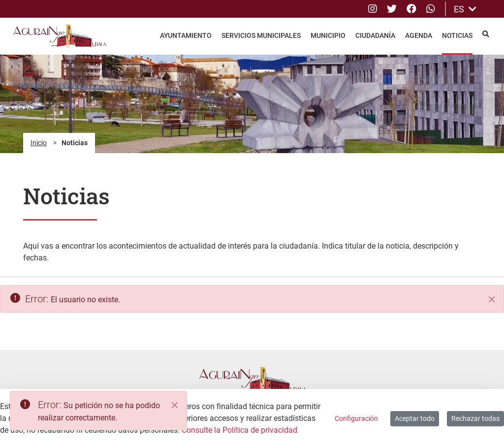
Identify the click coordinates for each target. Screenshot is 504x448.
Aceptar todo (415, 418)
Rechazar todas (475, 418)
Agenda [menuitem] (419, 35)
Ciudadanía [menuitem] (375, 35)
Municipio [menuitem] (328, 35)
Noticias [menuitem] (457, 35)
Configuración (356, 418)
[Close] (175, 405)
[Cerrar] (492, 299)
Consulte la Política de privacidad (239, 430)
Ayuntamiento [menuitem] (186, 35)
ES (465, 9)
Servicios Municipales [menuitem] (261, 35)
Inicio (39, 143)
